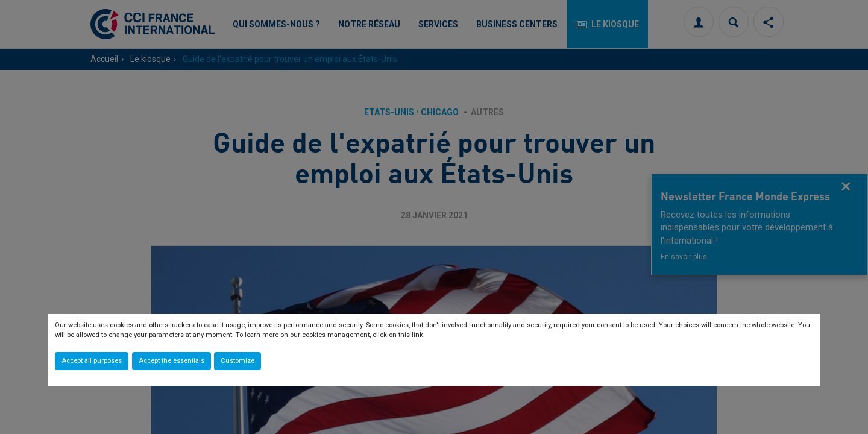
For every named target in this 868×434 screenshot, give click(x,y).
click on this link (398, 335)
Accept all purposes (92, 361)
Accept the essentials (171, 361)
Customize (237, 361)
